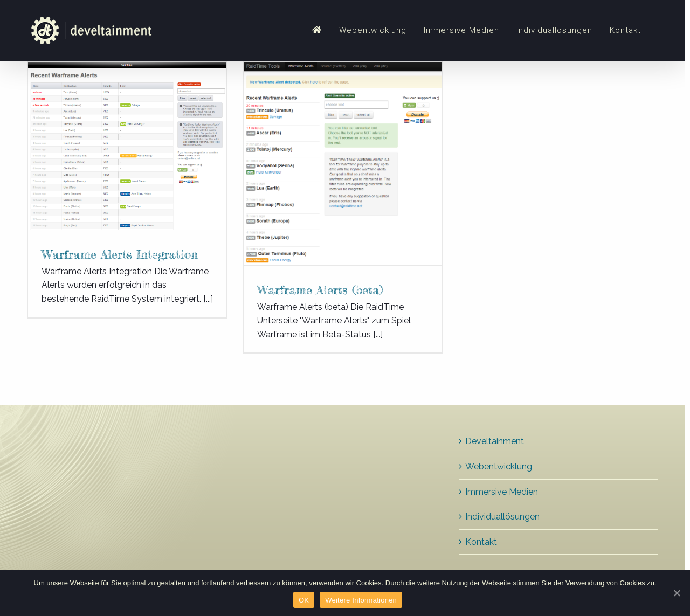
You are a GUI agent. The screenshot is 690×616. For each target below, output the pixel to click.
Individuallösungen (502, 517)
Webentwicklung (499, 466)
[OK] (677, 593)
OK (304, 600)
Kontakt (481, 542)
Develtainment (495, 441)
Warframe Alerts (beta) (320, 290)
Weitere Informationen (361, 600)
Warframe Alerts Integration (120, 254)
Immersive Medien (502, 492)
